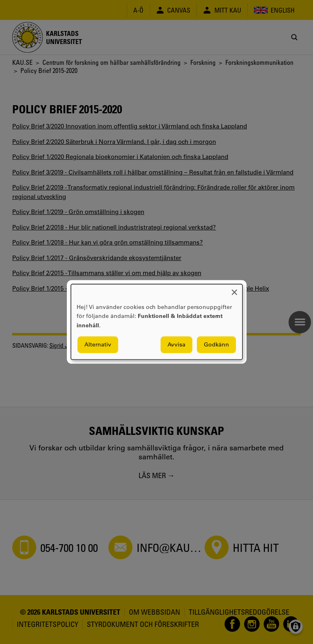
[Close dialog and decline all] (234, 289)
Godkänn (216, 345)
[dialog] (157, 322)
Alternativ (98, 345)
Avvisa (176, 345)
